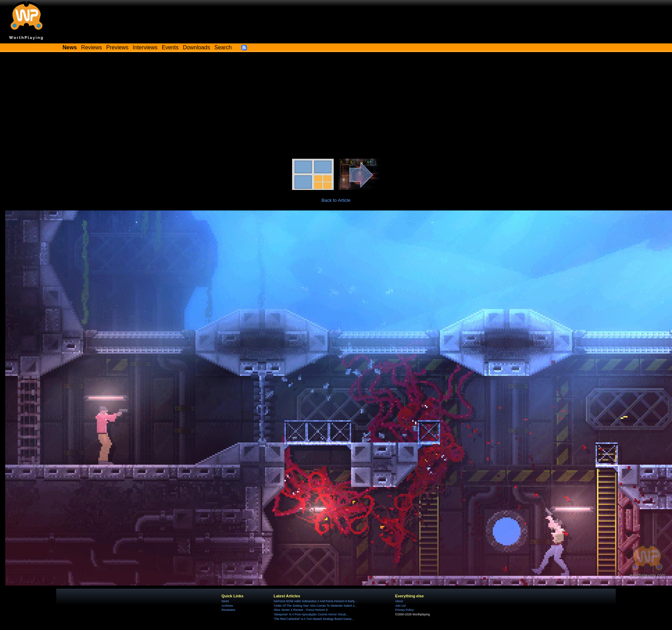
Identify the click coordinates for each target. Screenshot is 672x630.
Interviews (145, 47)
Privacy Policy (404, 610)
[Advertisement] (336, 107)
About (399, 601)
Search (223, 47)
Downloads (197, 47)
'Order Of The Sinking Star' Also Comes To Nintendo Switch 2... (315, 606)
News (225, 601)
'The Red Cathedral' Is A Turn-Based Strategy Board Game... (314, 619)
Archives (227, 606)
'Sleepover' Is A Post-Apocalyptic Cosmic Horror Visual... (311, 614)
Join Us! (401, 606)
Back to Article (336, 200)
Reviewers (229, 610)
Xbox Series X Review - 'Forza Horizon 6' (301, 610)
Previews (117, 47)
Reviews (92, 47)
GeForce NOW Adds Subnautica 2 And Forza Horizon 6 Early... (315, 601)
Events (170, 47)
